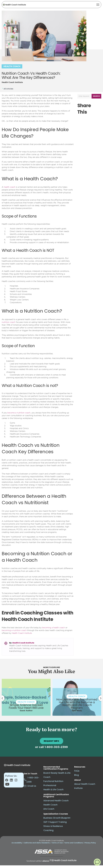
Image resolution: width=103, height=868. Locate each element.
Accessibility (17, 843)
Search (96, 96)
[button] (97, 862)
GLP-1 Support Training (55, 822)
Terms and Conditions (74, 843)
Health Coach (12, 66)
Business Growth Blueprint (57, 818)
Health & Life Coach (53, 789)
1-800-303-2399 (56, 747)
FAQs (77, 771)
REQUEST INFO (51, 741)
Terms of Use (57, 843)
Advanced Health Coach (56, 801)
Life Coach (49, 809)
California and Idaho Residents (37, 843)
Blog (76, 775)
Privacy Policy (90, 843)
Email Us (30, 786)
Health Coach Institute (23, 643)
